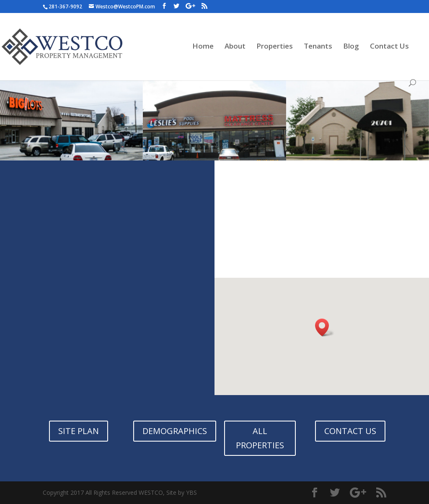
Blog (351, 47)
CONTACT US (350, 431)
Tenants (318, 47)
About (235, 47)
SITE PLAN (79, 431)
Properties (275, 47)
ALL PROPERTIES (260, 438)
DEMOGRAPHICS (175, 431)
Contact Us (389, 47)
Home (203, 47)
